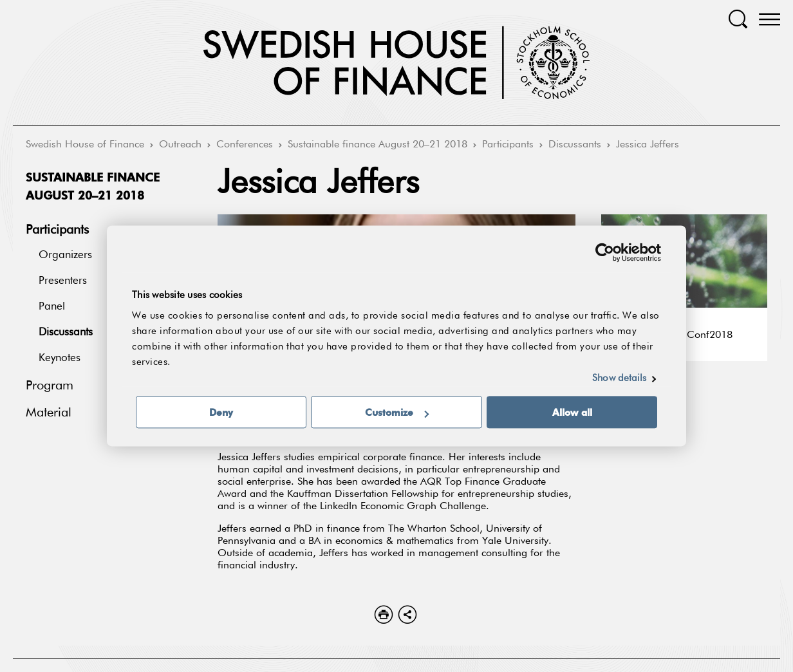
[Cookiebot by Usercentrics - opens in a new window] (605, 252)
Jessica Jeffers (648, 145)
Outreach (180, 145)
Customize (397, 413)
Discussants (575, 145)
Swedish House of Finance (85, 145)
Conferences (245, 145)
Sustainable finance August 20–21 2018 (378, 145)
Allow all (572, 413)
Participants (508, 145)
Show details (619, 379)
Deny (221, 413)
